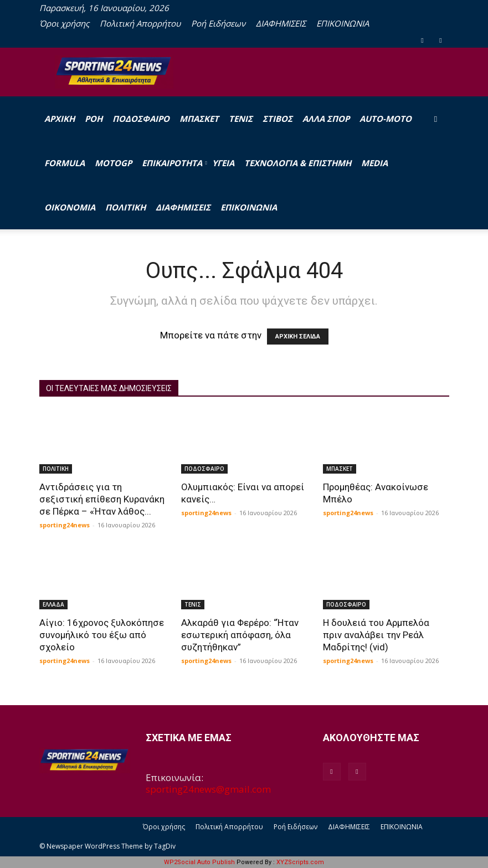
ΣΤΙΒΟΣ (278, 119)
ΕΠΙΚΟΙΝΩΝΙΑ (343, 23)
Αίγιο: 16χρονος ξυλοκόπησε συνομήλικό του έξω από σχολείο (102, 635)
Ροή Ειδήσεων (218, 23)
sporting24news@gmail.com (208, 789)
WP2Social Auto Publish (199, 862)
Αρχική (60, 119)
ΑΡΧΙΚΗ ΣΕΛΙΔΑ (298, 337)
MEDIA (374, 163)
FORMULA (65, 163)
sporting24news (65, 525)
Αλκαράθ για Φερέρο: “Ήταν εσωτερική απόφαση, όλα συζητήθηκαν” (240, 635)
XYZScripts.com (300, 862)
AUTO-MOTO (386, 119)
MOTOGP (113, 163)
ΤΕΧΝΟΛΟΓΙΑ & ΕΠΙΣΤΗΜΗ (298, 163)
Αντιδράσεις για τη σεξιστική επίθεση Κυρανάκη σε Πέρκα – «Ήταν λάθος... (102, 499)
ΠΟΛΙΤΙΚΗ (125, 207)
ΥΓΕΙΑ (223, 163)
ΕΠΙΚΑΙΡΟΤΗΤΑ (174, 163)
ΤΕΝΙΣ (241, 119)
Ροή (94, 119)
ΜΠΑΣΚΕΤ (199, 119)
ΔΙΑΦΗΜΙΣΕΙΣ (281, 23)
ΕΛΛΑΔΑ (53, 604)
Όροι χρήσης (64, 23)
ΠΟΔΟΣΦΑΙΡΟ (141, 119)
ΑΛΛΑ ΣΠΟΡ (326, 119)
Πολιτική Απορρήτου (140, 23)
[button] (436, 118)
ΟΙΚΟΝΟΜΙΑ (70, 207)
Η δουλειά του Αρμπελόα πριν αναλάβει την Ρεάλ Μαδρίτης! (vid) (376, 635)
